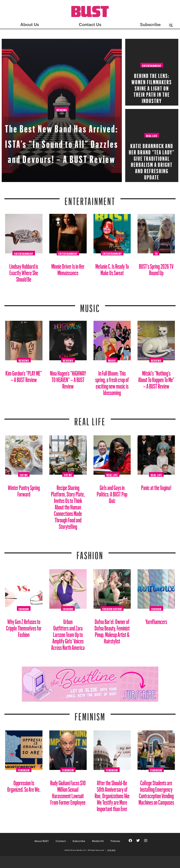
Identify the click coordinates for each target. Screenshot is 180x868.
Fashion (90, 553)
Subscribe (79, 841)
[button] (171, 25)
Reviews (62, 82)
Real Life (152, 135)
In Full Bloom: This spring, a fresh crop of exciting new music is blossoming (112, 382)
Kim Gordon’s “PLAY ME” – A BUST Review (24, 375)
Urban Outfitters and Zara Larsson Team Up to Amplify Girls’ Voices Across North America (68, 633)
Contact (61, 841)
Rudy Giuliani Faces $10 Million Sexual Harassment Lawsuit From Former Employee (68, 791)
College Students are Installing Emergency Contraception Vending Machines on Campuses (156, 791)
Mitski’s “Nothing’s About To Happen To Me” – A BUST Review (156, 378)
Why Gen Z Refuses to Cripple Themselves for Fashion (24, 627)
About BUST (42, 841)
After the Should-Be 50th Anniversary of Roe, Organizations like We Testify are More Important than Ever (112, 795)
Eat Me (24, 475)
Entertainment (152, 65)
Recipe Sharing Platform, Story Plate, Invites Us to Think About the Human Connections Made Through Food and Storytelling (68, 506)
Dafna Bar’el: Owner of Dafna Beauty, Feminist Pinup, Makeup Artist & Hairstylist (112, 630)
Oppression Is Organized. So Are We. (24, 785)
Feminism (90, 715)
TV (156, 253)
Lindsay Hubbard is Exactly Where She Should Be (24, 271)
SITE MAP (111, 850)
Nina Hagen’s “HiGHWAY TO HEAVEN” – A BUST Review (68, 378)
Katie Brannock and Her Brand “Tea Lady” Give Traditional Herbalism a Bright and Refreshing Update (152, 160)
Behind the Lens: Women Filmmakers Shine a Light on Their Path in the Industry (152, 87)
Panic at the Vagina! (156, 486)
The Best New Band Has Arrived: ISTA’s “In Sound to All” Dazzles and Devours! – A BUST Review (62, 126)
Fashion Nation (112, 609)
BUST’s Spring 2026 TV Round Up (156, 268)
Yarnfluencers (156, 620)
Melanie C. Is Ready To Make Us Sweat (112, 268)
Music (90, 306)
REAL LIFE (90, 420)
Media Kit (98, 841)
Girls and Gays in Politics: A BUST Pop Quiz (112, 493)
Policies (115, 841)
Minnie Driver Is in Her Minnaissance (68, 268)
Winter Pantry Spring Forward (24, 490)
